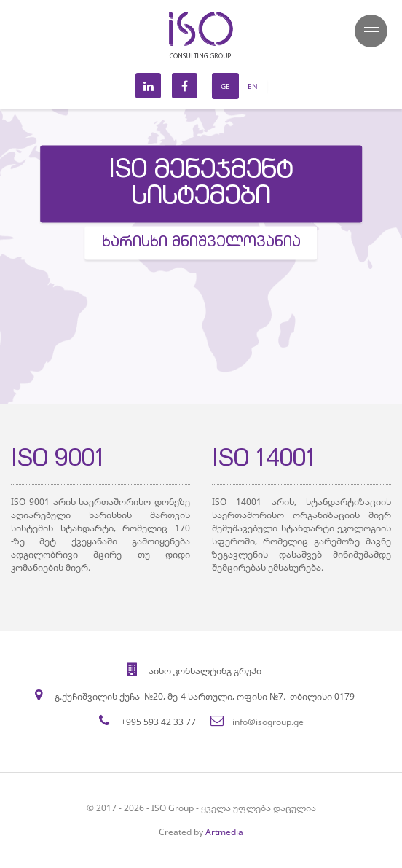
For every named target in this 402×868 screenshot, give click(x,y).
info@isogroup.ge (268, 722)
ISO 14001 (264, 461)
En (253, 86)
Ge (225, 86)
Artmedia (224, 832)
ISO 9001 (58, 461)
